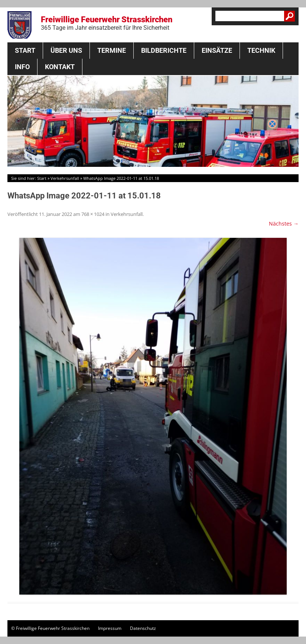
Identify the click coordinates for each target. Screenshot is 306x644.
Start (25, 50)
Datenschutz (143, 628)
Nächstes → (284, 224)
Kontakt (60, 67)
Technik (261, 50)
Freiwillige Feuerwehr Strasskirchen (107, 23)
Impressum (110, 628)
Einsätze (217, 50)
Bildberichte (164, 50)
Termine (112, 50)
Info (22, 67)
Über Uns (66, 50)
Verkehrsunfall (65, 178)
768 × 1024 (93, 214)
